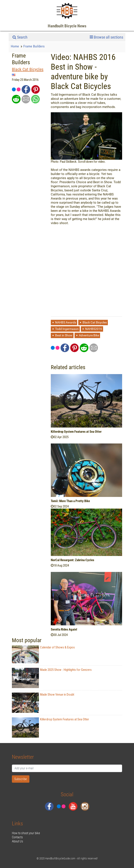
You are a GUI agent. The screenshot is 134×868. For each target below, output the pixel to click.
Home (15, 46)
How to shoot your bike (26, 833)
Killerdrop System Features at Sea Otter (76, 432)
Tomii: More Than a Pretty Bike (70, 501)
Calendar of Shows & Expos (43, 654)
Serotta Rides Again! (64, 629)
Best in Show (64, 335)
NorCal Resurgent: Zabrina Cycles (73, 560)
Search (20, 37)
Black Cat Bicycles (28, 69)
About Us (18, 841)
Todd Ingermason (67, 329)
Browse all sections (106, 37)
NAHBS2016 (94, 329)
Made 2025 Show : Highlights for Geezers (52, 678)
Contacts (17, 837)
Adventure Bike (89, 335)
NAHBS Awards (66, 322)
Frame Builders (34, 46)
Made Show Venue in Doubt (43, 703)
